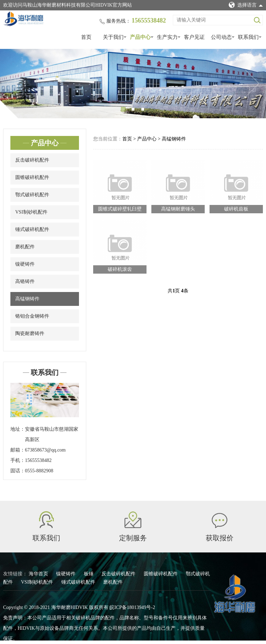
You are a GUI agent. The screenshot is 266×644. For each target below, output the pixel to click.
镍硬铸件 (25, 264)
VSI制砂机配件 (31, 212)
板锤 (89, 574)
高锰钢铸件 (27, 299)
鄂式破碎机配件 (32, 195)
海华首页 (39, 574)
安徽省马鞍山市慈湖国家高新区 (52, 434)
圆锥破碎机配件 (32, 177)
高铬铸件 (25, 281)
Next (252, 84)
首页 (86, 37)
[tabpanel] (133, 84)
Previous (14, 84)
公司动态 (221, 37)
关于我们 (113, 37)
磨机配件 (25, 247)
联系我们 (248, 37)
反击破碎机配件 (32, 160)
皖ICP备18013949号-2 (132, 607)
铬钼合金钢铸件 (32, 316)
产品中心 (140, 37)
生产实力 (167, 37)
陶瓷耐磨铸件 (30, 333)
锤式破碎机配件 (32, 229)
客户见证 (194, 37)
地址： (18, 429)
